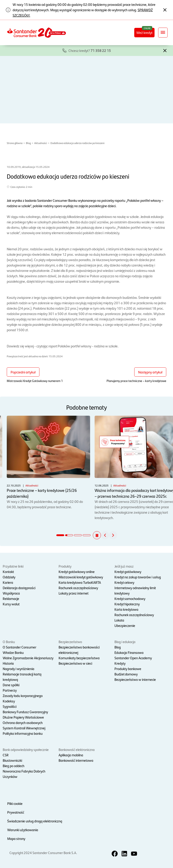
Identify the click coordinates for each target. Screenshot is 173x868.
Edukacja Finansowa (129, 652)
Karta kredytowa (126, 609)
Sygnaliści (10, 706)
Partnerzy (10, 690)
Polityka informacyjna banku (23, 733)
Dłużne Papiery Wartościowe (23, 717)
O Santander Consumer (19, 647)
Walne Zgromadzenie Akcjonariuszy (28, 658)
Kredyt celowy (124, 582)
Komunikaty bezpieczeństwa (79, 658)
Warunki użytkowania (23, 830)
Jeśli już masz (124, 566)
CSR (6, 755)
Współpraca (11, 593)
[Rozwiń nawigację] (163, 33)
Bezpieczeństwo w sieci (75, 663)
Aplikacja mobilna (71, 755)
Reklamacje (11, 598)
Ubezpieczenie (125, 625)
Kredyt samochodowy (130, 598)
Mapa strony (16, 838)
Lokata (119, 620)
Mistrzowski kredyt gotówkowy (81, 577)
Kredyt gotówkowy (128, 572)
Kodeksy (9, 701)
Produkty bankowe (128, 669)
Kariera (8, 582)
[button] (165, 50)
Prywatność (16, 812)
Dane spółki (11, 685)
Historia (8, 663)
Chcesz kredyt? (90, 50)
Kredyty (120, 663)
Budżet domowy (126, 674)
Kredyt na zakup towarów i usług (138, 577)
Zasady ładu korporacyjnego (23, 696)
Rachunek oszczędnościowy (78, 588)
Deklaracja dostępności (19, 588)
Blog (28, 143)
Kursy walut (11, 604)
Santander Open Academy (133, 658)
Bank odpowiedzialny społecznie (26, 749)
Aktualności (41, 143)
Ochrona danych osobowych (23, 723)
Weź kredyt (144, 32)
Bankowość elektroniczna (77, 749)
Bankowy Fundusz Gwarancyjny (25, 712)
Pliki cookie (15, 803)
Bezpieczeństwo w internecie (135, 679)
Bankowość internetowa (76, 760)
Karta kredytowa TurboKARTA (80, 582)
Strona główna (15, 143)
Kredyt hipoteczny (127, 604)
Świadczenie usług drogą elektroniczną (35, 821)
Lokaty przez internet (74, 593)
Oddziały (9, 577)
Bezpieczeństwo (70, 642)
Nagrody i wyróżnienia (18, 669)
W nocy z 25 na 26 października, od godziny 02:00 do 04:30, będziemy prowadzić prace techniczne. (48, 462)
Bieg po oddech (14, 766)
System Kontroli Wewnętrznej (24, 728)
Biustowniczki (12, 760)
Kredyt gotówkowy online (77, 572)
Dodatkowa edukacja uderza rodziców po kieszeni (77, 143)
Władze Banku (13, 652)
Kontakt (8, 572)
